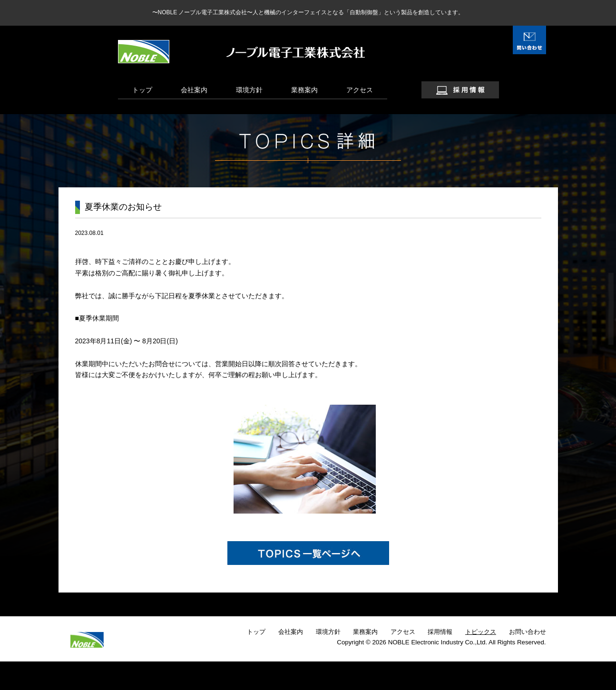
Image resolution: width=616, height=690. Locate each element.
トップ (142, 90)
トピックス (481, 632)
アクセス (360, 90)
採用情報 (440, 632)
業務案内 (304, 90)
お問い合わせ (528, 632)
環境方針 (249, 90)
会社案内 (194, 90)
